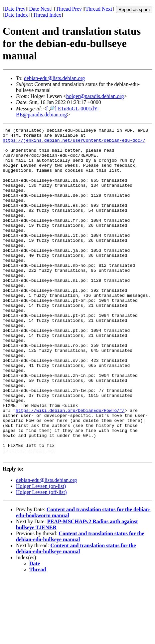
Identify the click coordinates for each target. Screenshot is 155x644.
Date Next (40, 9)
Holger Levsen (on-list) (41, 552)
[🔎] (51, 109)
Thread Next (99, 9)
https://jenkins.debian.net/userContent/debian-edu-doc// (74, 143)
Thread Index (47, 15)
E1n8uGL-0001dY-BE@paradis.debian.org (57, 112)
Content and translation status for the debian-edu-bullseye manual (76, 614)
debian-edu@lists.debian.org (54, 78)
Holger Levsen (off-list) (41, 558)
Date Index (16, 15)
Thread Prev (69, 9)
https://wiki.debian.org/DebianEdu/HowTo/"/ (70, 467)
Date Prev (15, 9)
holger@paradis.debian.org (95, 96)
